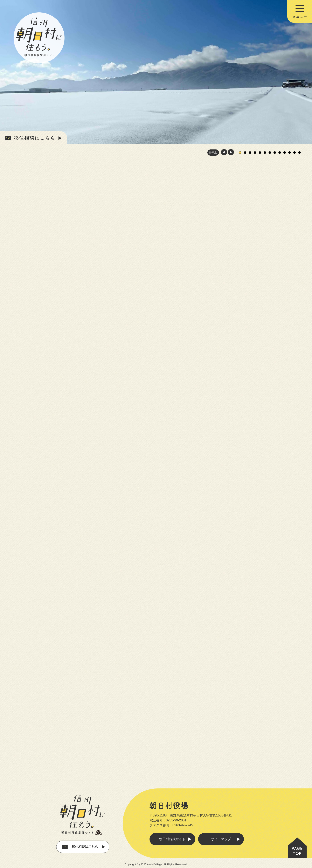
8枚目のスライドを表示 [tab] (275, 153)
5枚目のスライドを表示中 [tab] (260, 153)
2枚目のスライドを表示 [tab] (245, 153)
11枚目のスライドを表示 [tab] (290, 153)
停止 (214, 152)
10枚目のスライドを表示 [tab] (285, 153)
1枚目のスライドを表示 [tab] (240, 153)
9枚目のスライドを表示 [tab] (280, 153)
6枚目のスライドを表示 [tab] (265, 153)
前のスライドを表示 (224, 152)
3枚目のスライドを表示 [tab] (250, 153)
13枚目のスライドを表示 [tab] (299, 153)
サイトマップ (221, 836)
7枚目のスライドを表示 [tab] (270, 153)
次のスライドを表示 (231, 152)
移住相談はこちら (85, 844)
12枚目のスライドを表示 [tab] (294, 153)
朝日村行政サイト (172, 836)
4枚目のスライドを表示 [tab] (255, 153)
